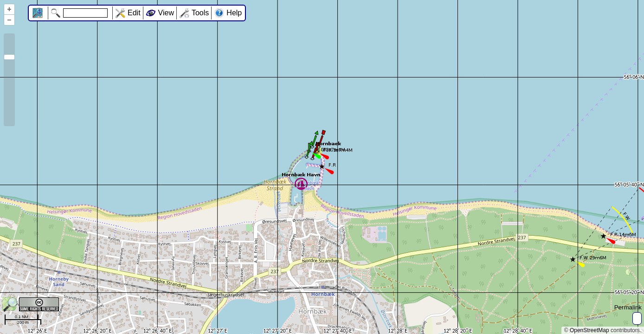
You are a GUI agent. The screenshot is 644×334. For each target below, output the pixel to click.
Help (234, 13)
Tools (200, 13)
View (166, 13)
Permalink (628, 307)
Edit (134, 13)
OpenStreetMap (589, 330)
